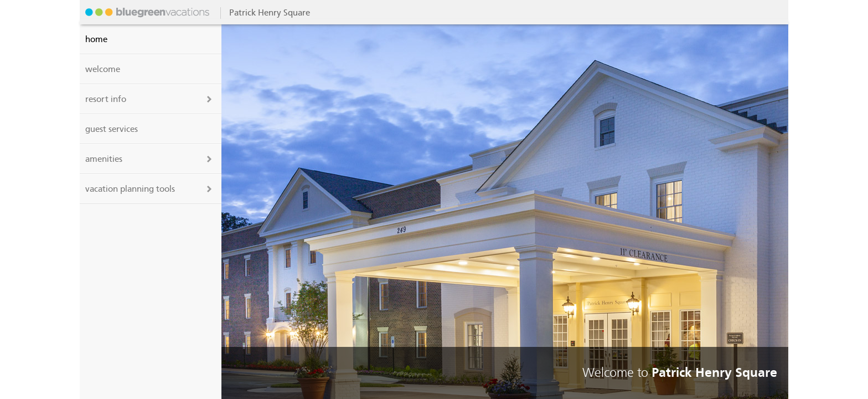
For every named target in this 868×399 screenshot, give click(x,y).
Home (96, 39)
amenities (104, 159)
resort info (106, 99)
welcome (103, 69)
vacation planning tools (130, 189)
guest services (112, 129)
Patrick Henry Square (146, 12)
